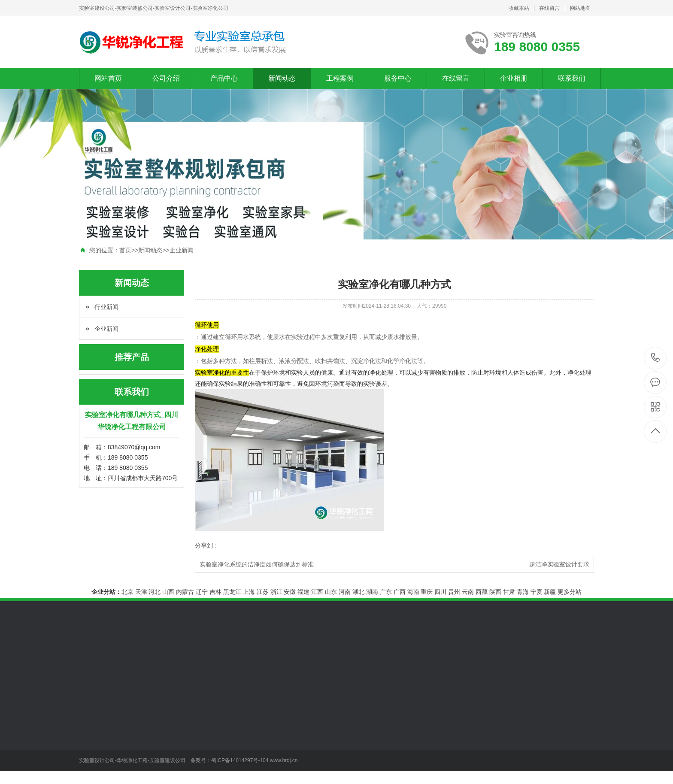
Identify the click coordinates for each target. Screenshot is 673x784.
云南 (468, 592)
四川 (440, 592)
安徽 (290, 592)
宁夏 (537, 592)
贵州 (454, 592)
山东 (331, 592)
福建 (303, 592)
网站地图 (580, 8)
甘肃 (509, 592)
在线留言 (549, 8)
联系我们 (572, 78)
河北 (155, 592)
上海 (249, 592)
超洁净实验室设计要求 (559, 564)
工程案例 (340, 78)
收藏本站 (519, 8)
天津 (141, 592)
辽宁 (202, 592)
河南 (345, 592)
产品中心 (224, 78)
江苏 (263, 592)
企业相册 (514, 78)
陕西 (495, 592)
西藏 (482, 592)
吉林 (215, 592)
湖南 (372, 592)
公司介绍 (166, 78)
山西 (168, 592)
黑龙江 (232, 592)
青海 (523, 592)
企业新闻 (182, 250)
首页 (125, 250)
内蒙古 (185, 592)
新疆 (550, 592)
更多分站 (570, 592)
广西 (400, 592)
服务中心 (398, 78)
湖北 (358, 592)
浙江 (276, 592)
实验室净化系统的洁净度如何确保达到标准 (257, 564)
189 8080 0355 (656, 358)
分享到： (207, 545)
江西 (317, 592)
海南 (413, 592)
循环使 (207, 325)
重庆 (427, 592)
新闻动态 (282, 78)
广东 (386, 592)
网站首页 (108, 78)
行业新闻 (106, 307)
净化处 (207, 349)
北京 (127, 592)
